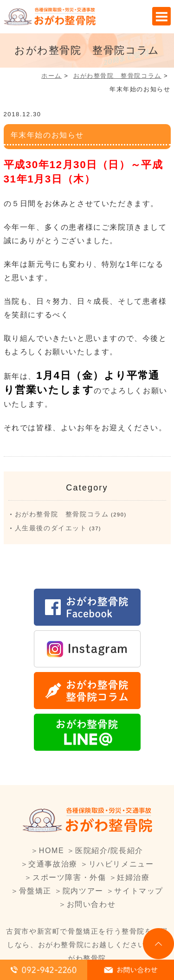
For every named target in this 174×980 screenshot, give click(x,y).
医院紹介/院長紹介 (109, 851)
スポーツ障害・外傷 (69, 877)
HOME (52, 851)
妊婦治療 (133, 877)
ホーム (52, 76)
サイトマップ (139, 891)
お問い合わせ (91, 904)
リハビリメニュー (121, 864)
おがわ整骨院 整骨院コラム (117, 76)
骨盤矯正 (35, 891)
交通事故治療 (53, 864)
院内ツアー (83, 891)
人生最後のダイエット (51, 528)
